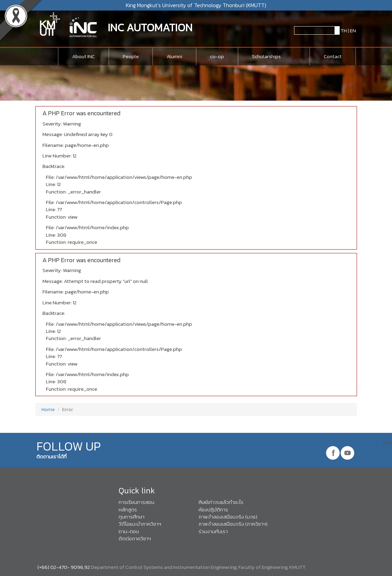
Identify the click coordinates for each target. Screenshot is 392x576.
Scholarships (266, 56)
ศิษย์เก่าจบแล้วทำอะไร (221, 502)
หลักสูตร (128, 510)
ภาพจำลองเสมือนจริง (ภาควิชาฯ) (233, 524)
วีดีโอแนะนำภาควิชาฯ (140, 524)
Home (48, 409)
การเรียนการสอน (137, 502)
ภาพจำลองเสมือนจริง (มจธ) (228, 517)
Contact (333, 56)
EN (353, 30)
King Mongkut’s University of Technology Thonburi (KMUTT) (196, 5)
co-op (217, 56)
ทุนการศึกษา (132, 517)
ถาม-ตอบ (129, 531)
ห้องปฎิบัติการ (213, 510)
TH (343, 30)
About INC (83, 56)
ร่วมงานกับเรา (213, 531)
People (131, 56)
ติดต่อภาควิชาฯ (135, 538)
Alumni (174, 56)
